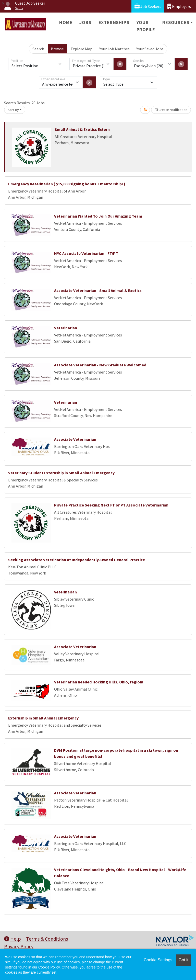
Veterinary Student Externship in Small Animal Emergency (61, 473)
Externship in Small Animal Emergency (43, 718)
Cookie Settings (158, 960)
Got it (183, 960)
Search (38, 49)
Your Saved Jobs (150, 49)
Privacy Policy (19, 946)
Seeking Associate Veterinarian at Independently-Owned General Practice (77, 560)
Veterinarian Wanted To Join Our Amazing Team (98, 216)
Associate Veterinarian (75, 439)
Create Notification (171, 110)
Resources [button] (176, 22)
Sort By (13, 110)
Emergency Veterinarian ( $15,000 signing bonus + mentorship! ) (67, 184)
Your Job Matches (114, 49)
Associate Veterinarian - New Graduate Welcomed (100, 365)
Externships (114, 22)
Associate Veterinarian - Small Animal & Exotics (98, 290)
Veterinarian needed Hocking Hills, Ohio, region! (99, 682)
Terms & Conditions (47, 939)
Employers (179, 6)
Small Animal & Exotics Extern (82, 129)
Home (66, 22)
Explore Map (82, 49)
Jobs (85, 22)
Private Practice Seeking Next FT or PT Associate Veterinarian (111, 505)
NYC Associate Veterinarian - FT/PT (86, 253)
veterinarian (65, 592)
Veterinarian (66, 328)
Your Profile (146, 26)
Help (13, 939)
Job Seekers (148, 6)
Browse (57, 49)
